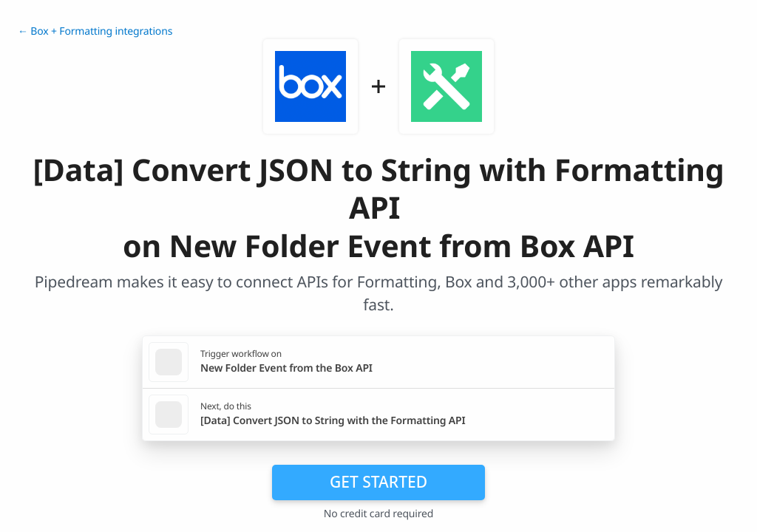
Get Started (378, 482)
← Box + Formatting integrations (95, 31)
